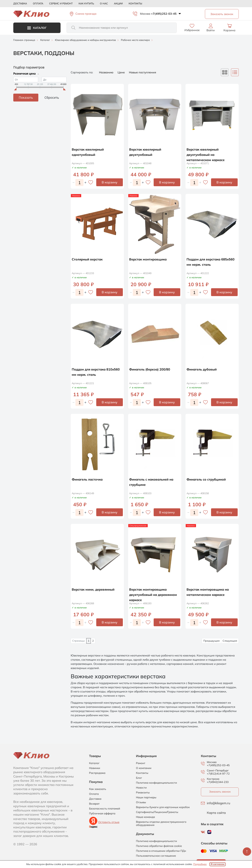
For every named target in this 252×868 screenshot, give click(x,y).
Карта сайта (216, 813)
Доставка (20, 3)
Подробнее (200, 864)
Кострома (213, 779)
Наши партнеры (146, 797)
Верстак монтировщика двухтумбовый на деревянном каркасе (150, 595)
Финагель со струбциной (208, 479)
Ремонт (141, 763)
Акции (118, 3)
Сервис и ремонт (61, 3)
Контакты (135, 3)
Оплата (38, 3)
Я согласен (218, 864)
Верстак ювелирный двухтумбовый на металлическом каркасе (208, 155)
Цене (122, 72)
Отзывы (141, 802)
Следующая (230, 641)
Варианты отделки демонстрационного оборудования (161, 823)
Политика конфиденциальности (156, 783)
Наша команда (145, 817)
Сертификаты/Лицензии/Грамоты (157, 812)
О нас (104, 3)
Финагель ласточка (89, 479)
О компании (144, 768)
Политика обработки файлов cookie (159, 846)
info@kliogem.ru (218, 803)
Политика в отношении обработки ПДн (161, 851)
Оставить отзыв (109, 822)
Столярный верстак (89, 259)
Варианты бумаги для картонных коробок (163, 807)
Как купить (86, 3)
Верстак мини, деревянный (95, 589)
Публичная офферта (102, 813)
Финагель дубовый (203, 369)
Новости (141, 788)
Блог (139, 778)
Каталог (37, 28)
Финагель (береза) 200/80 (152, 369)
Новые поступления (143, 72)
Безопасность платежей (105, 809)
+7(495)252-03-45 (164, 14)
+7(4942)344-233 (218, 782)
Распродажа (97, 773)
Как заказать (98, 789)
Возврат (94, 804)
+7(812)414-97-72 (218, 774)
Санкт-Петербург (218, 771)
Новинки (95, 768)
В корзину (110, 182)
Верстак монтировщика (150, 259)
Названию (107, 72)
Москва (145, 14)
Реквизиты (143, 793)
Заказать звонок (220, 792)
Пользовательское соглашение (156, 856)
